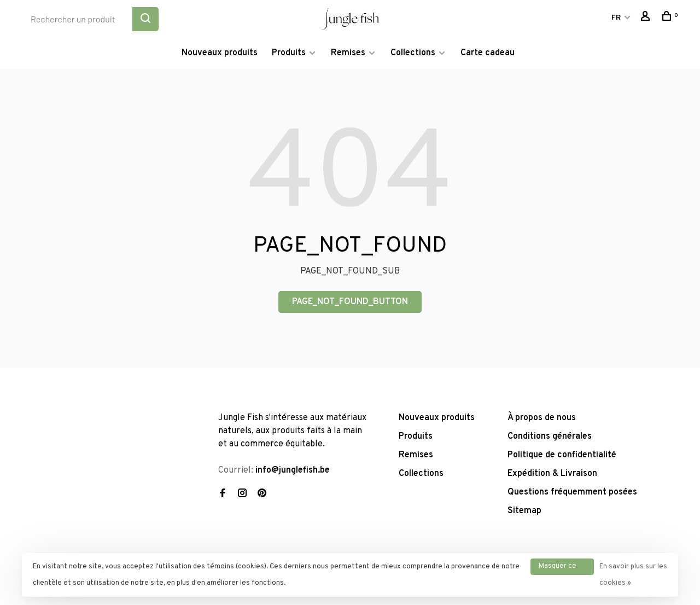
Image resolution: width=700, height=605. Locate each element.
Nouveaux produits (220, 53)
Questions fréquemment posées (572, 492)
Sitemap (524, 511)
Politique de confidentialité (562, 455)
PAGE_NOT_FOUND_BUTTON (350, 302)
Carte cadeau (488, 53)
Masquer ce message (558, 568)
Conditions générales (550, 437)
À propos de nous (542, 418)
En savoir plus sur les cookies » (633, 575)
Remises (348, 53)
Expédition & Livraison (552, 474)
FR (616, 18)
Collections (413, 53)
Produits (289, 53)
